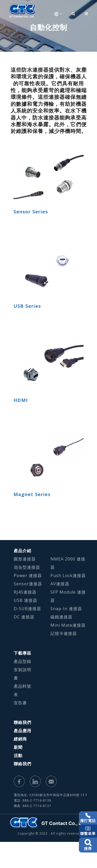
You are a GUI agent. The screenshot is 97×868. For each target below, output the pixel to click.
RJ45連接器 (25, 592)
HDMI (21, 400)
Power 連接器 (28, 575)
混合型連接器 (27, 567)
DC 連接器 (24, 617)
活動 (18, 755)
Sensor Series (31, 212)
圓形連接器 (25, 559)
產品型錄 (23, 661)
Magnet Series (32, 494)
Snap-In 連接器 (66, 609)
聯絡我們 (23, 722)
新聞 (18, 747)
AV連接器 (60, 584)
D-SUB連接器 (27, 609)
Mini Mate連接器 (68, 625)
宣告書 (20, 703)
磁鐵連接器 (61, 617)
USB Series (27, 306)
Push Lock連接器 (68, 575)
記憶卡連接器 (64, 633)
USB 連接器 (25, 600)
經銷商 (20, 739)
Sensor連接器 (28, 584)
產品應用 (23, 731)
